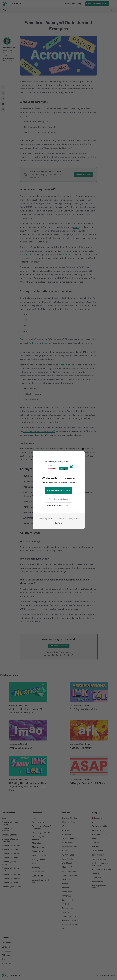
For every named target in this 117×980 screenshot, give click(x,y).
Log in (68, 505)
